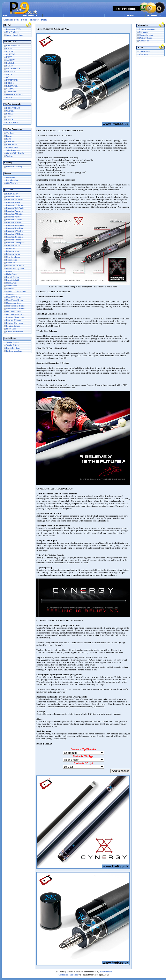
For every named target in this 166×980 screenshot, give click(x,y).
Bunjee (9, 271)
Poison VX (11, 263)
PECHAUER (12, 80)
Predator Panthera (14, 211)
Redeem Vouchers (14, 351)
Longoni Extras (13, 326)
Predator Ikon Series (15, 225)
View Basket (145, 51)
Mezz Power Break (14, 300)
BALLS (10, 114)
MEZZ (9, 74)
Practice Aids (12, 147)
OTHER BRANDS (14, 94)
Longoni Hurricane (15, 323)
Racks (9, 136)
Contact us (144, 41)
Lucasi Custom (13, 277)
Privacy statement (147, 29)
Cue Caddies (12, 145)
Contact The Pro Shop (68, 975)
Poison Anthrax (13, 254)
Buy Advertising (13, 348)
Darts (44, 20)
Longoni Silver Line (15, 317)
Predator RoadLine (15, 228)
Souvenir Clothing (14, 167)
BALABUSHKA (13, 46)
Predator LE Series (15, 205)
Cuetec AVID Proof (15, 332)
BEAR (9, 49)
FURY (9, 57)
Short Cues (11, 329)
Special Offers (12, 345)
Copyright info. (146, 35)
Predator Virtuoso (14, 222)
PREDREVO (12, 194)
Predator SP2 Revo (14, 234)
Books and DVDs (14, 29)
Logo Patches (12, 180)
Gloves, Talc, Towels (15, 153)
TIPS (8, 117)
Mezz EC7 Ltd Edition (16, 291)
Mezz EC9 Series (14, 297)
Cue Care (10, 142)
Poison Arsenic (13, 251)
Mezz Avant (11, 283)
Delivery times (146, 38)
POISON (10, 83)
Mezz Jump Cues (14, 303)
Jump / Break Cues (15, 35)
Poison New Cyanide (15, 268)
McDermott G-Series (15, 306)
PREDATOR (12, 86)
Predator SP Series (14, 231)
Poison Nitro (12, 260)
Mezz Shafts (12, 286)
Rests (9, 139)
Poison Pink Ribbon (15, 266)
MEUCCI (10, 71)
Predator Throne (14, 240)
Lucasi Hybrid (13, 280)
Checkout (144, 54)
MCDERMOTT (13, 69)
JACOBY (10, 60)
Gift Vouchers (12, 183)
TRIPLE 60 (11, 92)
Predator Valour (13, 217)
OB (8, 77)
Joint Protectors (13, 150)
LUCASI (10, 63)
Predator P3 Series (14, 214)
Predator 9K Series (14, 200)
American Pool (11, 20)
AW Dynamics (106, 972)
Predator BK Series (15, 237)
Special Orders (13, 342)
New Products (12, 32)
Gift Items (11, 177)
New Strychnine (13, 257)
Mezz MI (10, 289)
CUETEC (10, 54)
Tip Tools (10, 133)
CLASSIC (11, 51)
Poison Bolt (11, 248)
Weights (10, 156)
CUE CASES (12, 122)
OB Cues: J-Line (14, 312)
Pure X (9, 97)
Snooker (34, 20)
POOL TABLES (13, 108)
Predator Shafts (13, 197)
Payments (144, 32)
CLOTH (10, 111)
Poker (24, 20)
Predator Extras (13, 245)
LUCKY (10, 66)
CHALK (10, 119)
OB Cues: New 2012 (15, 314)
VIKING (10, 89)
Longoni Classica (14, 320)
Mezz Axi (10, 294)
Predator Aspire (13, 202)
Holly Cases (11, 274)
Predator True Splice (15, 243)
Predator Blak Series (15, 208)
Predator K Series (14, 220)
